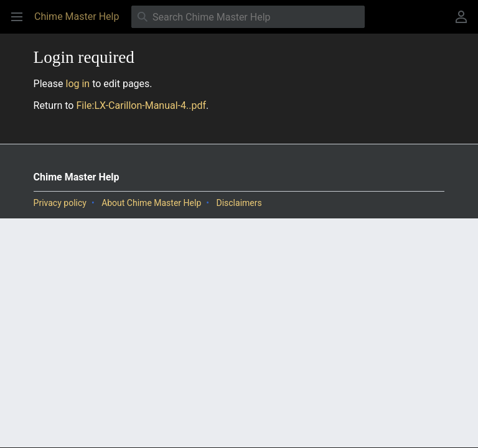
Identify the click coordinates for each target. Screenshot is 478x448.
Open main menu (21, 23)
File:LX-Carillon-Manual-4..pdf (141, 105)
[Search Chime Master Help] (248, 17)
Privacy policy (60, 203)
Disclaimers (239, 203)
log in (77, 84)
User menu (465, 23)
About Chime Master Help (151, 203)
